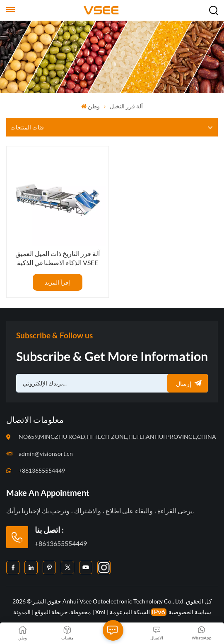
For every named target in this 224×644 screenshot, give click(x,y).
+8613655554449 (42, 470)
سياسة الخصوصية (190, 612)
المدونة (22, 612)
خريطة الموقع (51, 612)
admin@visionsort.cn (46, 454)
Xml (100, 612)
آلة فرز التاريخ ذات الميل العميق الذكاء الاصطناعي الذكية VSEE (58, 258)
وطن (90, 106)
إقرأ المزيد (57, 282)
